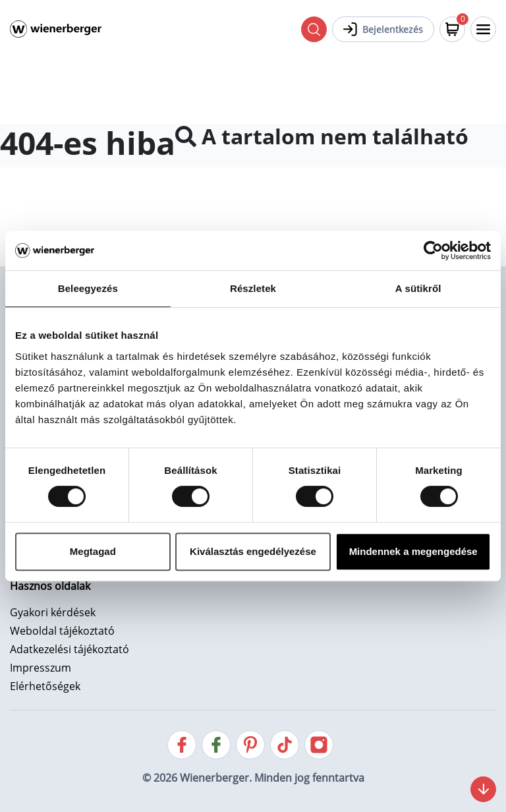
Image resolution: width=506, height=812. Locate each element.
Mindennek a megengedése (413, 551)
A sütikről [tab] (418, 288)
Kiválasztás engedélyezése (253, 551)
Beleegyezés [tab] (88, 288)
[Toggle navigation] (483, 29)
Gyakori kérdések (53, 612)
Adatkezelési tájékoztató (70, 649)
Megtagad (93, 551)
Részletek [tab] (253, 288)
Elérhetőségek (45, 686)
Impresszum (41, 668)
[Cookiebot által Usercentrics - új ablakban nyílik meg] (433, 250)
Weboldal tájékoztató (62, 631)
